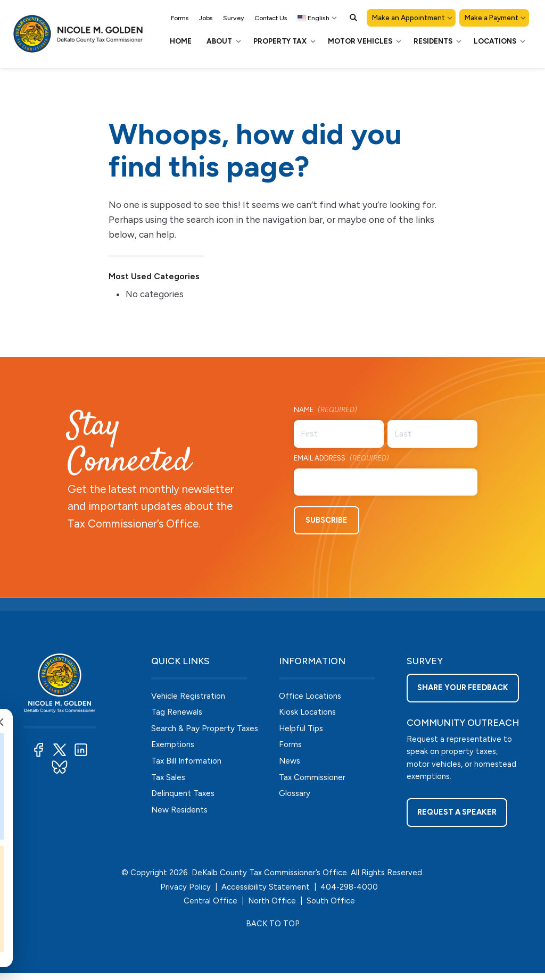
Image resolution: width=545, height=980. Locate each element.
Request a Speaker (459, 823)
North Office (272, 908)
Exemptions (174, 746)
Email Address (341, 459)
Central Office (210, 908)
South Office (331, 908)
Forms (291, 746)
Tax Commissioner (314, 780)
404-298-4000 (349, 893)
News (290, 763)
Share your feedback (464, 692)
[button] (353, 18)
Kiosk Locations (309, 712)
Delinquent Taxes (184, 796)
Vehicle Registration (189, 695)
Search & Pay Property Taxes (206, 729)
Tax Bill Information (188, 763)
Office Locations (312, 695)
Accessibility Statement (266, 893)
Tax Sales (169, 780)
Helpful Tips (302, 729)
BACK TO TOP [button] (272, 930)
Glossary (295, 796)
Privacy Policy (185, 893)
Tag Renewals (177, 712)
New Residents (180, 813)
